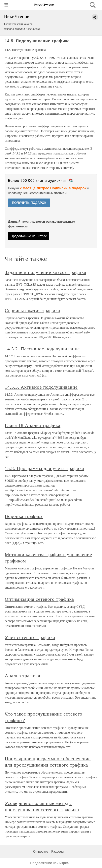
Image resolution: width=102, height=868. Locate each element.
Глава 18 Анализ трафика (33, 425)
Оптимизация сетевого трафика (39, 599)
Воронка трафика (24, 516)
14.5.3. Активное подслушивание (41, 387)
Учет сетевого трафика (30, 637)
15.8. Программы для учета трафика (44, 468)
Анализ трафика (23, 676)
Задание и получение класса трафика (45, 272)
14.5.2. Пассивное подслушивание (42, 349)
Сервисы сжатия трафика (32, 311)
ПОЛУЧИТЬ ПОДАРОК (29, 203)
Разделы (58, 852)
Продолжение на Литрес (29, 236)
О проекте (41, 852)
